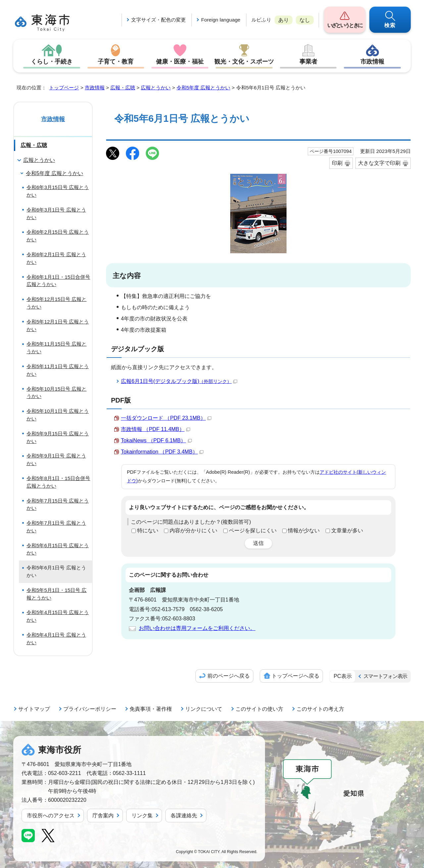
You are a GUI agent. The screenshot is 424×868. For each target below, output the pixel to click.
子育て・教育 (116, 62)
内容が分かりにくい (193, 530)
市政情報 (372, 62)
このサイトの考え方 (320, 709)
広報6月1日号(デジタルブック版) (179, 381)
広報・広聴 (123, 88)
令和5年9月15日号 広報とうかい (58, 437)
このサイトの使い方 (259, 709)
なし (305, 20)
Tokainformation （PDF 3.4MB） (162, 452)
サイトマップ (34, 709)
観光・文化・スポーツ (244, 62)
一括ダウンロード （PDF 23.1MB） (166, 418)
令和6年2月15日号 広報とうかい (58, 236)
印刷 (337, 163)
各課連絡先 (184, 816)
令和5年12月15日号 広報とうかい (56, 303)
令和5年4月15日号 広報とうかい (58, 616)
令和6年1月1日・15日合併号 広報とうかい (58, 281)
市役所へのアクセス (51, 816)
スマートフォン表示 (385, 676)
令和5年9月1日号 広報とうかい (56, 459)
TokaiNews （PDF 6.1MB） (156, 440)
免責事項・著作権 (151, 709)
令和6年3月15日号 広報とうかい (58, 191)
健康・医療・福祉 (180, 62)
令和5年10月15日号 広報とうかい (56, 393)
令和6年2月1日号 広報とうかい (56, 258)
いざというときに (345, 25)
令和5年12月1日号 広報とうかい (58, 325)
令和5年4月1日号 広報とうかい (56, 639)
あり (284, 20)
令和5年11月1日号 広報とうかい (58, 370)
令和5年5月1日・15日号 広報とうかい (56, 594)
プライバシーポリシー (90, 709)
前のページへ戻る (229, 676)
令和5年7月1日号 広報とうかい (56, 527)
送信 (258, 543)
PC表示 (343, 676)
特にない (148, 530)
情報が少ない (304, 530)
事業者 (308, 62)
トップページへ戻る (295, 676)
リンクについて (204, 709)
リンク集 (142, 816)
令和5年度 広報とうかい (204, 88)
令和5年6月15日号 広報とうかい (58, 549)
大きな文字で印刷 (379, 163)
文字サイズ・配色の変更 (159, 20)
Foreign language (221, 20)
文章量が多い (347, 530)
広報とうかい (156, 88)
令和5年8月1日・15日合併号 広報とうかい (58, 482)
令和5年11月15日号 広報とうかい (56, 348)
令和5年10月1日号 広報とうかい (58, 415)
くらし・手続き (52, 62)
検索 (390, 25)
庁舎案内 (103, 816)
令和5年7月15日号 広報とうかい (58, 505)
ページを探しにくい (253, 530)
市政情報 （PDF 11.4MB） (156, 429)
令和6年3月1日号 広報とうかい (56, 214)
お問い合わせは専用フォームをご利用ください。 (197, 628)
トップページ (64, 88)
